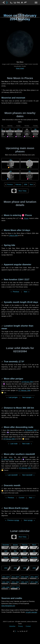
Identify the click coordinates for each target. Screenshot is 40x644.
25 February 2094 (9, 439)
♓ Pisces (25, 218)
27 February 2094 (24, 390)
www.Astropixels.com (8, 606)
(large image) (20, 68)
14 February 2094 (27, 382)
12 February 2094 (31, 430)
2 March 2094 (13, 235)
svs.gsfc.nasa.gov (31, 612)
